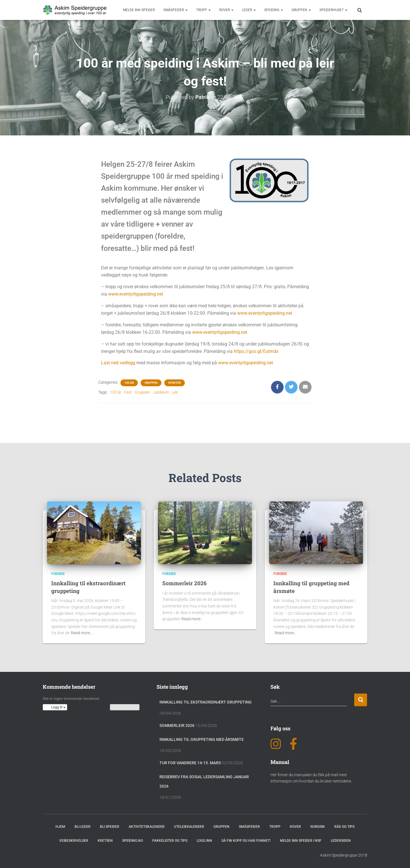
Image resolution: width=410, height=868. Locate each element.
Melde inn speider (139, 10)
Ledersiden (341, 841)
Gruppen (301, 10)
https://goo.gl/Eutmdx (256, 351)
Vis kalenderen (125, 707)
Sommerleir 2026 (184, 583)
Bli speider (110, 827)
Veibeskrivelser (74, 841)
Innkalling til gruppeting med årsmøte (202, 739)
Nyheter (175, 383)
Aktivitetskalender (147, 827)
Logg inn (204, 841)
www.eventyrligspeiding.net (136, 294)
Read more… (82, 633)
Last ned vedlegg (118, 363)
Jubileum (161, 392)
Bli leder (83, 827)
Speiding (274, 10)
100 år (129, 383)
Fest (128, 392)
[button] (55, 707)
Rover (226, 10)
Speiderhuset (333, 10)
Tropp (203, 10)
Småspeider (176, 10)
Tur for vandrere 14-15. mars (190, 763)
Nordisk (318, 827)
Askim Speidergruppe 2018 (344, 855)
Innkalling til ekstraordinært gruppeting (206, 702)
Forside (58, 574)
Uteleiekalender (189, 827)
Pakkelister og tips (170, 841)
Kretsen (105, 841)
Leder (249, 10)
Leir (175, 392)
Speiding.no (133, 841)
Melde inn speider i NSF (301, 841)
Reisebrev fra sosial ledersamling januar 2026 (204, 782)
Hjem (60, 827)
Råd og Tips (344, 827)
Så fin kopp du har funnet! (246, 841)
